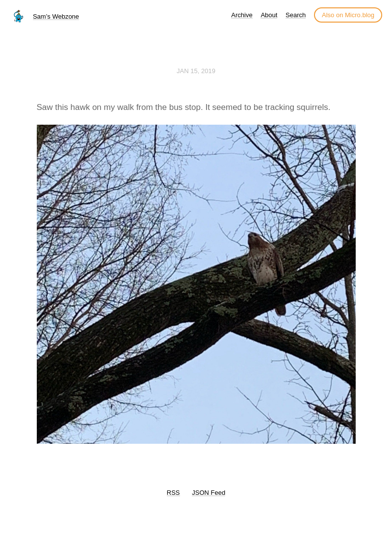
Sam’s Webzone (56, 16)
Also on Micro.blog (348, 15)
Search (296, 15)
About (269, 15)
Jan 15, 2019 (196, 71)
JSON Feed (209, 493)
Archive (242, 15)
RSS (173, 493)
